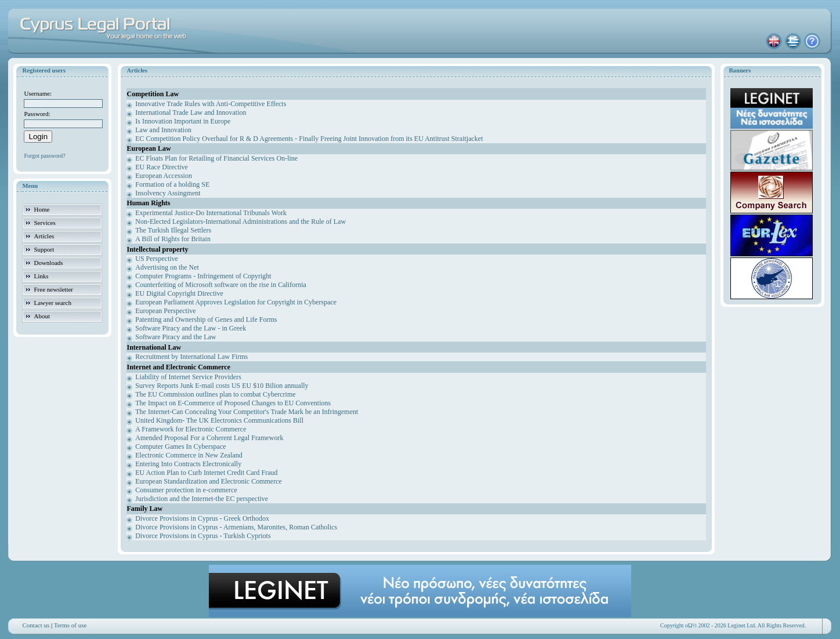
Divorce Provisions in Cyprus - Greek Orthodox (202, 518)
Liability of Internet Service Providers (188, 377)
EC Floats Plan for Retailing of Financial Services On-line (216, 158)
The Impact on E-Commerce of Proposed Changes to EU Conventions (233, 403)
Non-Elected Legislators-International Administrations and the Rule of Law (240, 222)
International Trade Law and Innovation (191, 112)
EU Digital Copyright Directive (179, 293)
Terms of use (70, 625)
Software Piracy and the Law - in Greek (191, 328)
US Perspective (157, 259)
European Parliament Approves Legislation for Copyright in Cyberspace (236, 302)
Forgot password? (44, 156)
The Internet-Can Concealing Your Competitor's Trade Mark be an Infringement (247, 412)
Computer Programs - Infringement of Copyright (203, 276)
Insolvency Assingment (168, 193)
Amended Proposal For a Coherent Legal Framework (209, 438)
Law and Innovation (163, 130)
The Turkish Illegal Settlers (173, 230)
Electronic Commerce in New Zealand (189, 455)
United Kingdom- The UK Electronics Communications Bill (219, 420)
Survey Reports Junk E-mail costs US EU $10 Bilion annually (222, 386)
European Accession (164, 176)
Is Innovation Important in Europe (183, 121)
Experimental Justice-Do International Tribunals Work (211, 213)
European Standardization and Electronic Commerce (209, 481)
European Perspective (165, 311)
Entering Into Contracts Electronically (188, 464)
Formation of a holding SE (172, 184)
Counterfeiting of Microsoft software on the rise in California (221, 285)
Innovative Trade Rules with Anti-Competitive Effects (211, 104)
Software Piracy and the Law (175, 337)
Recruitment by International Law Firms (191, 357)
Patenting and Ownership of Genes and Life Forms (206, 319)
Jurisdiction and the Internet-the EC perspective (202, 499)
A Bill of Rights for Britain (173, 239)
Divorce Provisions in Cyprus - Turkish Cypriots (203, 536)
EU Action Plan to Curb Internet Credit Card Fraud (206, 473)
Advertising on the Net (167, 267)
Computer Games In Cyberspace (180, 446)
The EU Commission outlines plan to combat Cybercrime (215, 394)
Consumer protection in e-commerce (186, 490)
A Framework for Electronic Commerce (191, 429)
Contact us (36, 625)
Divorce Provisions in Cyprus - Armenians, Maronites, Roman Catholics (236, 527)
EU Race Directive (162, 167)
